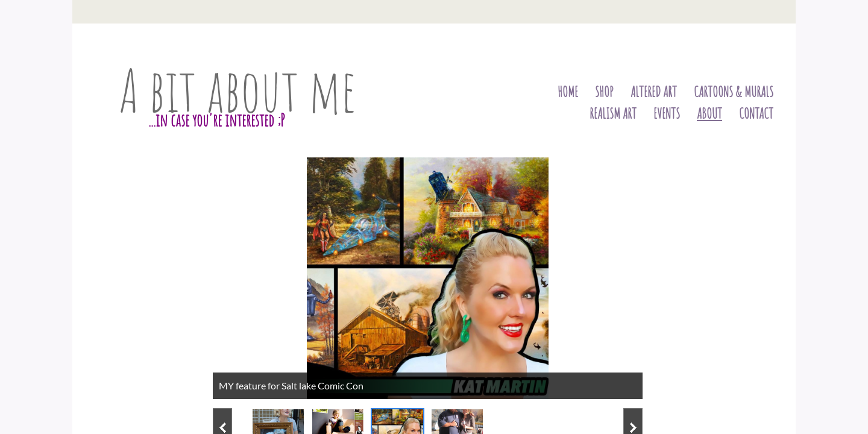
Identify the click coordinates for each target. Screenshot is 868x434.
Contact (756, 113)
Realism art (613, 113)
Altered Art (654, 92)
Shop (604, 92)
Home (568, 92)
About (709, 113)
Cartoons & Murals (734, 92)
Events (667, 113)
